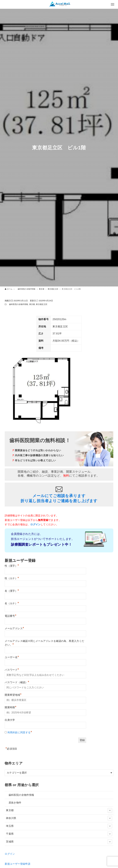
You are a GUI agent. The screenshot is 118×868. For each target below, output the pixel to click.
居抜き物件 (14, 803)
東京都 (32, 304)
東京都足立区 (42, 304)
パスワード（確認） (17, 682)
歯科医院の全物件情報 (18, 304)
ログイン (10, 854)
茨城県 (59, 842)
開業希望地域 (13, 695)
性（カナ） (12, 578)
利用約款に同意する (19, 732)
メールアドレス (14, 628)
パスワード (12, 670)
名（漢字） (12, 591)
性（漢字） (12, 566)
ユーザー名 (12, 657)
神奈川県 (59, 818)
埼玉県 (59, 826)
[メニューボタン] (113, 4)
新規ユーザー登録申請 (18, 864)
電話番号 (11, 616)
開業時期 (11, 707)
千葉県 (59, 834)
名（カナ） (12, 603)
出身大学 (10, 720)
